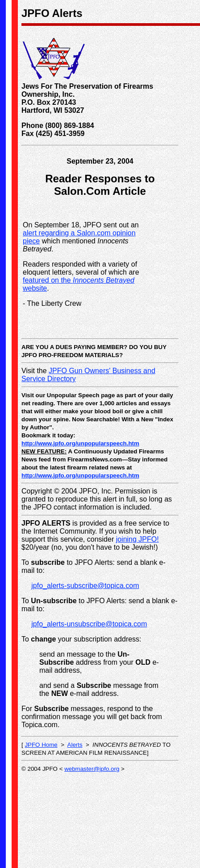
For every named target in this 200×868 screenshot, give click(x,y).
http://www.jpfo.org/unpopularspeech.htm (80, 443)
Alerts (75, 745)
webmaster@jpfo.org (92, 769)
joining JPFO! (137, 539)
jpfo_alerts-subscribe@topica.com (85, 586)
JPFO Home (41, 745)
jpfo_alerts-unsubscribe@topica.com (89, 624)
